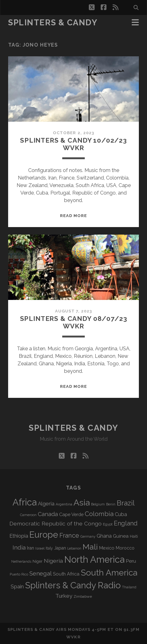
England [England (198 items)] (126, 523)
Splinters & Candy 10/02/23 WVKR (73, 144)
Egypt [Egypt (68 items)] (108, 524)
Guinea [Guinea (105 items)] (121, 536)
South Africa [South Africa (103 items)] (66, 574)
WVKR (73, 637)
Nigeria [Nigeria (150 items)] (53, 561)
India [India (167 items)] (19, 548)
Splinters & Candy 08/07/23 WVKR (74, 322)
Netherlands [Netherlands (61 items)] (21, 562)
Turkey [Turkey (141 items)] (64, 596)
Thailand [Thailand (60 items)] (129, 587)
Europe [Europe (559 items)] (44, 535)
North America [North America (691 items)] (94, 560)
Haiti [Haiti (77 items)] (134, 536)
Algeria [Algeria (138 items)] (46, 504)
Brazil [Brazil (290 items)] (126, 503)
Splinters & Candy (53, 23)
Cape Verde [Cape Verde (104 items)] (71, 514)
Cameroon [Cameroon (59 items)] (28, 515)
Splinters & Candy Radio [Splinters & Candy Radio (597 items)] (73, 585)
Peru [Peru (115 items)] (131, 561)
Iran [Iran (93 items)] (30, 548)
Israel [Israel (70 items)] (40, 548)
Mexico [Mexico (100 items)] (107, 548)
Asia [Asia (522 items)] (82, 502)
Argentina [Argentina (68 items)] (64, 504)
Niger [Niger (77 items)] (38, 561)
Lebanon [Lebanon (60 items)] (74, 548)
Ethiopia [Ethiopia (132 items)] (19, 536)
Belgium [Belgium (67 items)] (98, 504)
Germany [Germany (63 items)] (88, 536)
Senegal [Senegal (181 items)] (41, 573)
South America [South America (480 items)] (109, 573)
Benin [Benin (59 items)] (111, 504)
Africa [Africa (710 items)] (25, 502)
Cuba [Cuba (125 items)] (121, 514)
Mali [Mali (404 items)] (90, 547)
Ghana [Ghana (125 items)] (104, 536)
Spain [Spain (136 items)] (17, 586)
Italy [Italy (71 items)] (49, 548)
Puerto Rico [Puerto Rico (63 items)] (19, 574)
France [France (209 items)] (69, 535)
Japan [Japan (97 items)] (60, 548)
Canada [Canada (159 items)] (48, 514)
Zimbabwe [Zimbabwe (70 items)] (83, 596)
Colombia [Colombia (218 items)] (99, 514)
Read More (73, 216)
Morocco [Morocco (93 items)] (125, 548)
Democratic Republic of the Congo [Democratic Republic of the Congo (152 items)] (56, 523)
